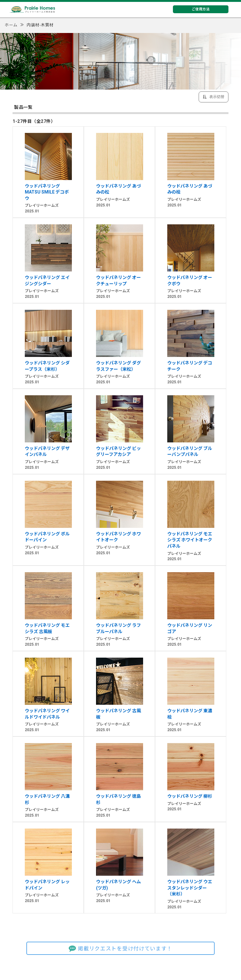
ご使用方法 (201, 9)
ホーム (11, 25)
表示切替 (216, 97)
